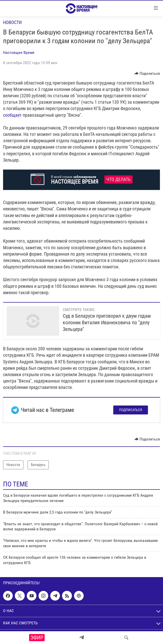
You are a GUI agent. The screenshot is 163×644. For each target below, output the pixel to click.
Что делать (118, 180)
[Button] (147, 74)
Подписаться (131, 410)
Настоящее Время (19, 52)
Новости (12, 22)
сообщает (12, 115)
